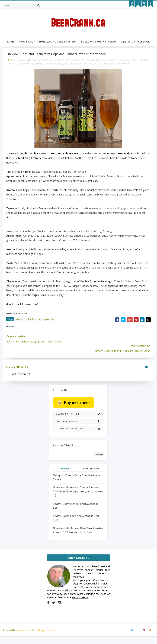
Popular (66, 475)
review (137, 75)
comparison (80, 71)
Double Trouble (19, 75)
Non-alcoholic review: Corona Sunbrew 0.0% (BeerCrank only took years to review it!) (78, 498)
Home (11, 40)
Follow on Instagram (79, 435)
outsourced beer (123, 75)
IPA (101, 75)
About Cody (27, 40)
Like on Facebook (79, 428)
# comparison (48, 331)
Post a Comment (23, 379)
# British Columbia (28, 331)
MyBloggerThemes (45, 638)
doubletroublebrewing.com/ (24, 315)
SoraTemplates (23, 638)
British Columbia (64, 71)
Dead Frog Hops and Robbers (125, 71)
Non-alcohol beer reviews (58, 40)
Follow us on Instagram (99, 40)
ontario (108, 75)
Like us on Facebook (135, 40)
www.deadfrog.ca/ (19, 324)
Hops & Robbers (64, 75)
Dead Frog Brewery (98, 71)
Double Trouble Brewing (41, 75)
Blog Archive (91, 475)
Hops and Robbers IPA (86, 75)
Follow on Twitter (79, 420)
